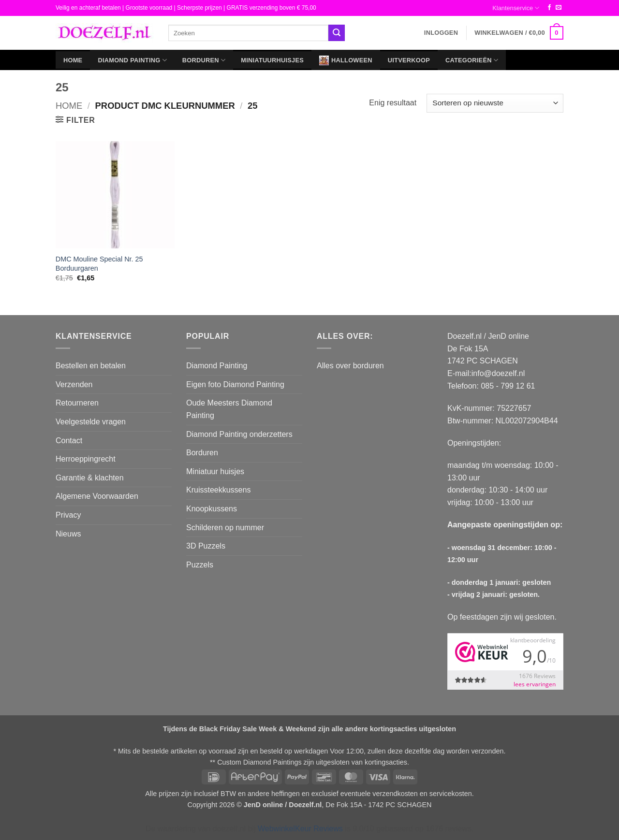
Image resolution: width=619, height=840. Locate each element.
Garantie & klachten (90, 478)
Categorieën (472, 60)
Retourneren (77, 403)
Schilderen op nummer (225, 528)
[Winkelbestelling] (495, 103)
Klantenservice (516, 8)
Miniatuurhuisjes (272, 60)
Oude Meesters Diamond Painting (229, 409)
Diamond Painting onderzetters (239, 434)
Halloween (346, 60)
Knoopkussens (212, 509)
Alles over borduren (350, 366)
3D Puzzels (206, 546)
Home (73, 60)
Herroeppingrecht (86, 459)
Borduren (204, 60)
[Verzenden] (337, 33)
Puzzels (200, 565)
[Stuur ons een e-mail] (559, 8)
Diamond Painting (132, 60)
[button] (441, 33)
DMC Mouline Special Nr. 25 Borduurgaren (99, 264)
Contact (69, 441)
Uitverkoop (409, 60)
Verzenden (74, 384)
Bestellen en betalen (91, 366)
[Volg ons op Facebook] (549, 8)
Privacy (68, 515)
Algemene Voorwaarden (97, 496)
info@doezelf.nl (498, 373)
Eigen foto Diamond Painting (235, 384)
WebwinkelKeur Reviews (300, 829)
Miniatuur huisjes (215, 471)
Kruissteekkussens (218, 490)
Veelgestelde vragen (91, 422)
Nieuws (68, 534)
